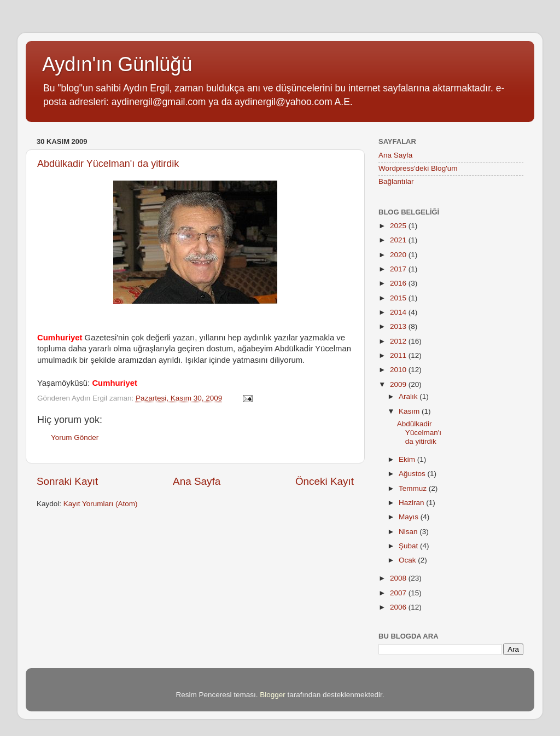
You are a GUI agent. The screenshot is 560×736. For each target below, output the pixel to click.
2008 (399, 578)
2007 (399, 593)
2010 (399, 370)
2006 (399, 607)
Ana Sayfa (197, 481)
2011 (399, 355)
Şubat (409, 546)
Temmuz (414, 488)
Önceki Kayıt (325, 481)
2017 (399, 269)
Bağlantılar (396, 181)
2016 (399, 283)
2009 (399, 384)
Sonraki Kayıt (67, 481)
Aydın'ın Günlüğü (117, 64)
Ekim (408, 459)
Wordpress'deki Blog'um (418, 168)
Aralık (409, 396)
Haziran (412, 503)
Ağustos (413, 474)
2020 (399, 255)
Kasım (410, 411)
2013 (399, 326)
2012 (399, 341)
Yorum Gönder (75, 437)
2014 (399, 312)
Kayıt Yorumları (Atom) (101, 504)
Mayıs (410, 517)
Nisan (409, 532)
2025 (399, 226)
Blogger (273, 695)
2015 (399, 298)
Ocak (408, 560)
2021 (399, 240)
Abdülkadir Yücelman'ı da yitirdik (108, 164)
